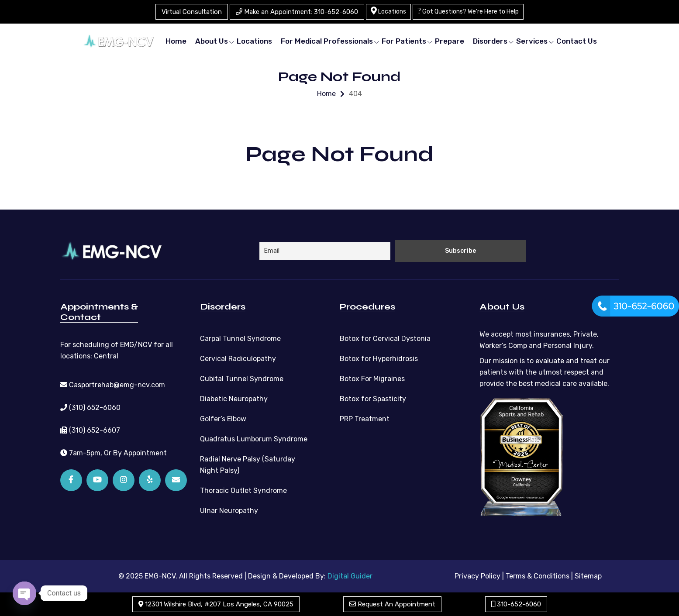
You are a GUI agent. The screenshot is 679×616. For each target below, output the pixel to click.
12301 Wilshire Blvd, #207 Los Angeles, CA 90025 (216, 604)
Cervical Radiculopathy (238, 359)
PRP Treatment (365, 419)
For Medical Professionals (327, 41)
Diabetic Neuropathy (234, 399)
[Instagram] (124, 480)
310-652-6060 (516, 604)
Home (176, 41)
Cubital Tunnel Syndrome (242, 379)
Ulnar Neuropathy (229, 511)
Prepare (450, 41)
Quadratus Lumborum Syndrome (254, 439)
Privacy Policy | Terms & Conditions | (514, 576)
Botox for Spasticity (373, 399)
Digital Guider (350, 576)
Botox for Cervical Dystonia (385, 339)
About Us (212, 41)
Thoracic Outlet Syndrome (243, 490)
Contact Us (577, 41)
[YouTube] (97, 480)
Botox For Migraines (372, 379)
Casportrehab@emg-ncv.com (113, 385)
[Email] (176, 480)
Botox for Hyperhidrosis (379, 359)
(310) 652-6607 (90, 430)
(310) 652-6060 (90, 408)
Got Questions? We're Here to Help (468, 11)
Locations (388, 11)
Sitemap (588, 576)
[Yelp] (150, 480)
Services (532, 41)
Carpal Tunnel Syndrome (240, 339)
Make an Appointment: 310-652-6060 (297, 12)
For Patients (404, 41)
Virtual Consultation (192, 12)
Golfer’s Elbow (223, 419)
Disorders (490, 41)
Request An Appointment (392, 604)
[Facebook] (71, 480)
